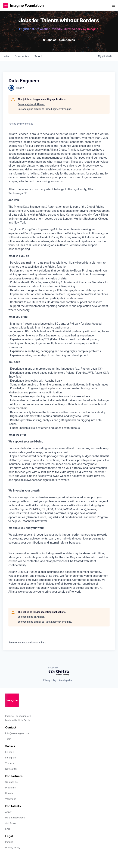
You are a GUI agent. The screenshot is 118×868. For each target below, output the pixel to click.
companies (22, 56)
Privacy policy (50, 680)
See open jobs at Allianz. (31, 104)
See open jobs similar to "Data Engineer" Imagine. (45, 109)
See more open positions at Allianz (27, 643)
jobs (6, 56)
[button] (6, 5)
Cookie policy (66, 680)
